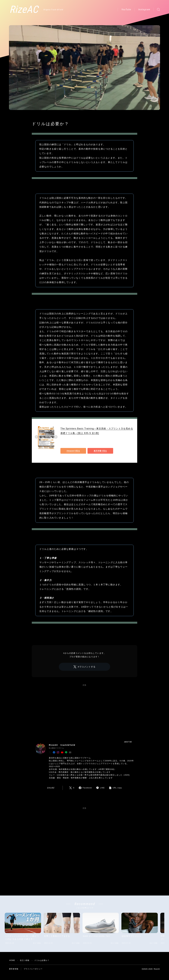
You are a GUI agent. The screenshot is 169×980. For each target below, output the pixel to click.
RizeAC (24, 9)
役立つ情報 (38, 118)
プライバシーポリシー (33, 969)
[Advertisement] (84, 709)
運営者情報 (14, 969)
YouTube (126, 9)
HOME (12, 960)
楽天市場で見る (100, 451)
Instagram (144, 9)
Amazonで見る (73, 451)
